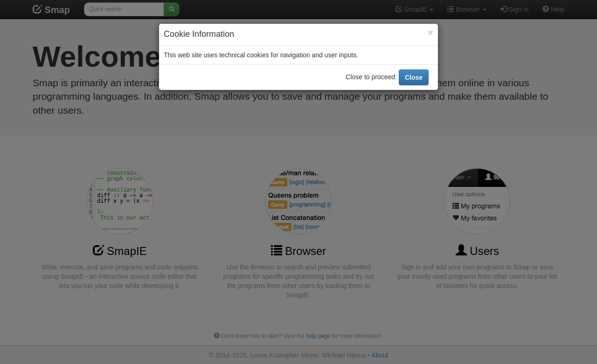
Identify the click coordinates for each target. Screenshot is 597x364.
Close (414, 76)
